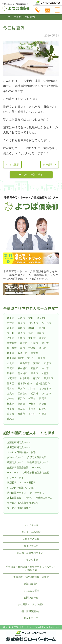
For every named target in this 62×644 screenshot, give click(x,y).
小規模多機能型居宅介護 (36, 472)
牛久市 (45, 368)
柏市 (23, 348)
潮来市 (11, 373)
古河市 (32, 409)
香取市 (21, 328)
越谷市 (11, 414)
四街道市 (33, 323)
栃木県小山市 (25, 383)
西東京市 (23, 393)
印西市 (21, 318)
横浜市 (21, 398)
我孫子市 (23, 353)
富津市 (21, 414)
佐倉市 (21, 323)
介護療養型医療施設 (18, 467)
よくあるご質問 (31, 591)
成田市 (11, 318)
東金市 (34, 373)
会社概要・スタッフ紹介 (31, 604)
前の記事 (14, 164)
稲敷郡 (34, 368)
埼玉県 (11, 353)
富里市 (11, 328)
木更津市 (12, 378)
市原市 (48, 363)
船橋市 (21, 338)
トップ (7, 17)
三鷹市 (11, 368)
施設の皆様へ (31, 584)
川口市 (32, 388)
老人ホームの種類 (31, 532)
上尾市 (11, 393)
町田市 (32, 398)
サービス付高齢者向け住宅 (21, 452)
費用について (31, 546)
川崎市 (11, 398)
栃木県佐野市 (43, 383)
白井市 (11, 323)
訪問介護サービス (17, 493)
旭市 (31, 333)
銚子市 (21, 333)
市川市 (32, 338)
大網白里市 (24, 363)
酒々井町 (42, 318)
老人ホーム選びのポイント (31, 553)
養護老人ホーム (15, 462)
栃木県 (11, 404)
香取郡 (32, 414)
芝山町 (31, 358)
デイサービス (37, 493)
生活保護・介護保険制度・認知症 (31, 577)
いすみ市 (46, 393)
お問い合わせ (31, 597)
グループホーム (15, 457)
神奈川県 (25, 378)
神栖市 (32, 404)
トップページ (31, 525)
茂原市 (37, 363)
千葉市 (34, 343)
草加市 (21, 388)
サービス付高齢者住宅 (19, 508)
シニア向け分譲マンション (21, 488)
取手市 (11, 409)
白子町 (43, 409)
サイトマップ (31, 618)
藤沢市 (37, 378)
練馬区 (11, 419)
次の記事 (48, 164)
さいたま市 (45, 388)
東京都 (34, 353)
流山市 (43, 348)
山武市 (11, 363)
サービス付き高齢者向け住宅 (23, 503)
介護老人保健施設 (37, 457)
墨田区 (11, 383)
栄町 (31, 318)
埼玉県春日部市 (15, 358)
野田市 (45, 343)
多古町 (43, 328)
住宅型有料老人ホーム (19, 447)
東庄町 (11, 333)
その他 (29, 498)
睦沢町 (34, 393)
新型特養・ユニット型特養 (21, 483)
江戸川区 (49, 378)
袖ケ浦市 (23, 368)
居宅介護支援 (14, 498)
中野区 (43, 414)
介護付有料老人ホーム (19, 442)
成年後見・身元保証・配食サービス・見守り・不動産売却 (31, 568)
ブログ (17, 17)
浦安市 (43, 338)
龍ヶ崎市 (23, 373)
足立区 (21, 409)
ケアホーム (13, 472)
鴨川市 (42, 358)
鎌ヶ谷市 (12, 348)
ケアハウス (38, 467)
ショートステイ (15, 477)
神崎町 (32, 328)
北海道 (21, 404)
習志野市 (12, 343)
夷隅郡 (43, 404)
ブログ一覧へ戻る (33, 174)
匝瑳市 (40, 333)
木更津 (45, 373)
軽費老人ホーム (44, 498)
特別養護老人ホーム (38, 462)
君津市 (11, 388)
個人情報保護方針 (31, 611)
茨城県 (32, 348)
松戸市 (24, 343)
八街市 (11, 338)
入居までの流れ (31, 539)
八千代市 (46, 323)
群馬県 (43, 398)
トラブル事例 (31, 560)
